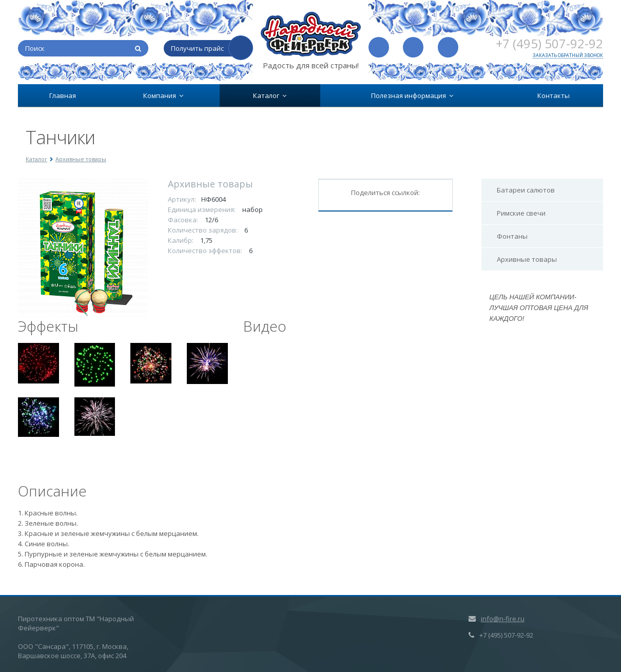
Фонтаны (512, 236)
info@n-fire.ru (503, 619)
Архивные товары (527, 259)
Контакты (554, 95)
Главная (63, 95)
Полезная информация (412, 95)
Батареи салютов (526, 190)
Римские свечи (521, 213)
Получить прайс (197, 48)
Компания (163, 95)
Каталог (270, 95)
